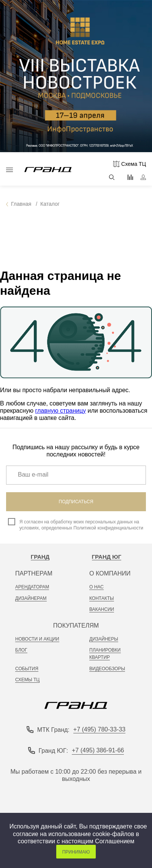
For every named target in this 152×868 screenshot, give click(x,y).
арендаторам (32, 587)
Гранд (40, 557)
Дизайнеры (104, 639)
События (27, 669)
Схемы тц (27, 680)
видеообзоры (107, 669)
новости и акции (37, 639)
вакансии (102, 609)
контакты (102, 598)
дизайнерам (31, 598)
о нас (97, 587)
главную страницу (61, 411)
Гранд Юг (107, 557)
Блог (21, 650)
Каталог (9, 170)
